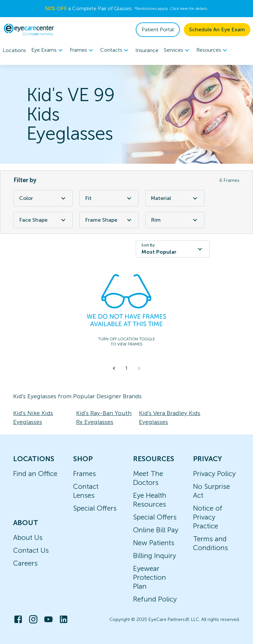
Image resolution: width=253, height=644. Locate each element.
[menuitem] (48, 50)
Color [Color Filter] (43, 198)
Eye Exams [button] (48, 50)
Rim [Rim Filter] (175, 220)
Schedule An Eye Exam (217, 29)
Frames (84, 474)
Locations (14, 50)
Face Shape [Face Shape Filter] (43, 220)
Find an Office (35, 474)
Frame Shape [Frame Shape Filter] (109, 220)
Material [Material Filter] (175, 198)
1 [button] (126, 368)
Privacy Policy (214, 474)
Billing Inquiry (155, 556)
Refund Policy (155, 599)
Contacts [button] (115, 50)
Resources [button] (213, 50)
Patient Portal (158, 29)
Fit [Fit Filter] (109, 198)
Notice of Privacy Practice (208, 517)
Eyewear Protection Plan (150, 577)
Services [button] (177, 50)
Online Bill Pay (156, 530)
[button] (114, 368)
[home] (29, 30)
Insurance (147, 50)
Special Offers (95, 508)
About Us (28, 537)
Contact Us (31, 550)
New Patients (154, 543)
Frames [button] (82, 50)
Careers (25, 563)
